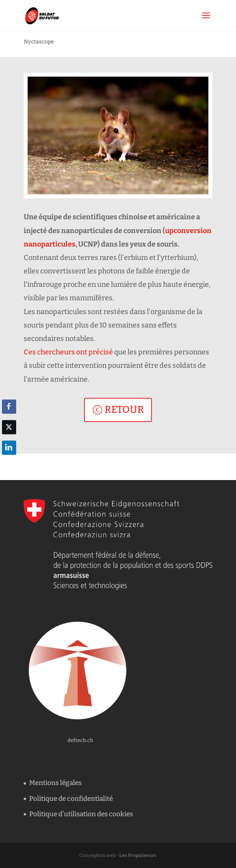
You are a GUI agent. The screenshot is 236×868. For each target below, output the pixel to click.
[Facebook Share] (9, 407)
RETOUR (124, 410)
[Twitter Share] (9, 427)
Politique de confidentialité (71, 799)
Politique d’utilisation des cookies (81, 814)
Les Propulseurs (138, 855)
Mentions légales (55, 783)
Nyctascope (39, 42)
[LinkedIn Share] (9, 448)
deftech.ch (80, 740)
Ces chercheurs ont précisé (68, 352)
